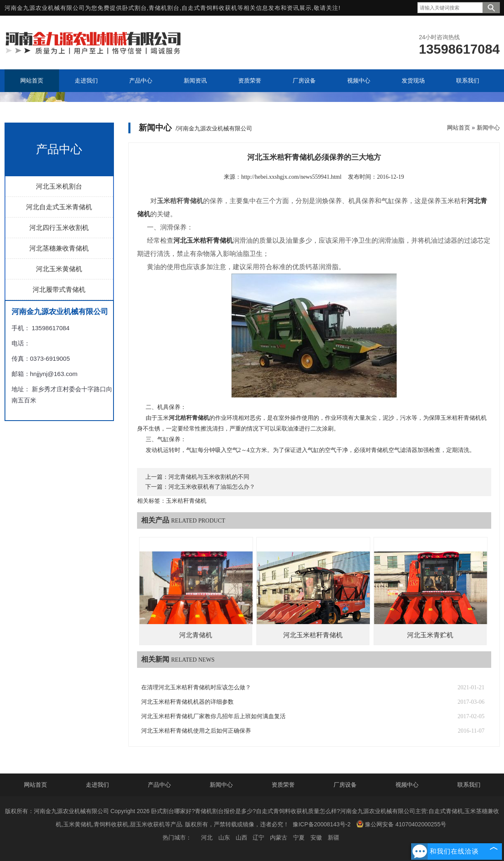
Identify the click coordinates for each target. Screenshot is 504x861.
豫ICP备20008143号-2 (322, 824)
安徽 (316, 837)
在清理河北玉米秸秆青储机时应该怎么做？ (196, 687)
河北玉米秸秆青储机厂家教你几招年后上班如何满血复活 (213, 716)
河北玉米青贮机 (430, 635)
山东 (224, 837)
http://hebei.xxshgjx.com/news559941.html (291, 177)
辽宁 (258, 837)
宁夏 (299, 837)
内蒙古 (279, 837)
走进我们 (97, 785)
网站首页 (459, 128)
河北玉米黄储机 (59, 269)
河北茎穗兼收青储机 (59, 248)
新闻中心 (488, 128)
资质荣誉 (283, 785)
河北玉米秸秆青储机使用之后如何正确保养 (196, 731)
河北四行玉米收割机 (59, 228)
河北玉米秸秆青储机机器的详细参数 (187, 702)
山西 (241, 837)
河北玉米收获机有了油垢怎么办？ (212, 487)
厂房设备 (345, 785)
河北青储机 (196, 635)
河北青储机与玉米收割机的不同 (209, 477)
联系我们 (469, 785)
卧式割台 (135, 8)
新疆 (334, 837)
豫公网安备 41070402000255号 (401, 824)
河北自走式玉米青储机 (59, 207)
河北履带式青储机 (59, 290)
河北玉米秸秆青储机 (313, 635)
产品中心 (159, 785)
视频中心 (407, 785)
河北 (207, 837)
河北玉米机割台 (59, 186)
